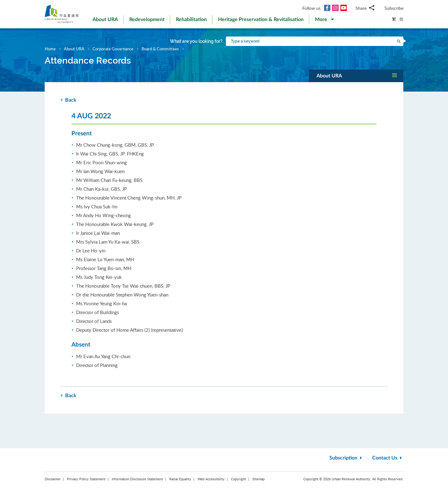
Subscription (346, 458)
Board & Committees (160, 49)
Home (50, 49)
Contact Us (388, 458)
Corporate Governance (113, 49)
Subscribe (394, 8)
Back (68, 100)
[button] (324, 21)
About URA (74, 49)
